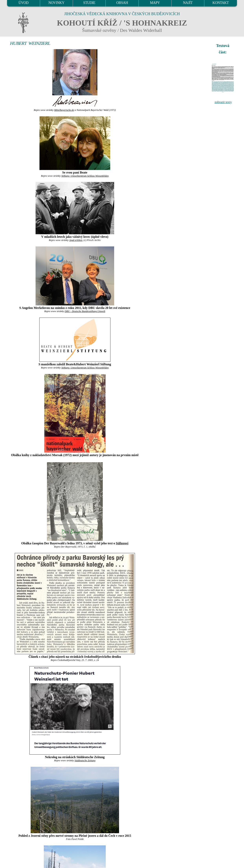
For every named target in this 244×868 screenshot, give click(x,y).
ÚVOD (23, 3)
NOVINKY (56, 3)
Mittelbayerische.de (64, 110)
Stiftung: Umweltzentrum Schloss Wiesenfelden (85, 176)
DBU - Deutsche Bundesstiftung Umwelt (85, 311)
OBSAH (122, 3)
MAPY (155, 3)
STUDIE (89, 3)
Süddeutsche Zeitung (85, 761)
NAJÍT (188, 3)
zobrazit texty (223, 102)
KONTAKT (221, 3)
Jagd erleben (76, 240)
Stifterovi (122, 543)
